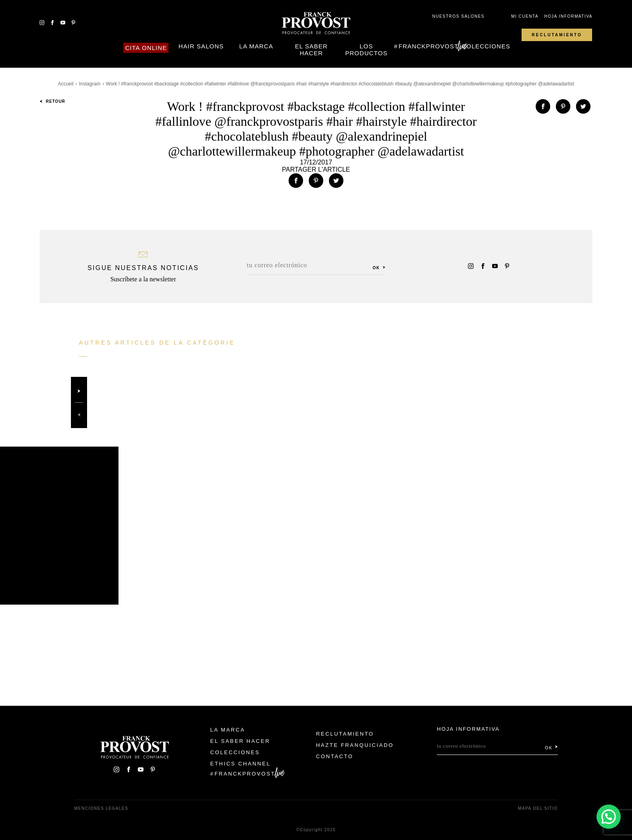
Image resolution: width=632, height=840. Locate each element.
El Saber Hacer (311, 50)
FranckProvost (429, 46)
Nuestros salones (458, 16)
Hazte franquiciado (355, 745)
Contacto (335, 756)
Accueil (66, 84)
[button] (609, 817)
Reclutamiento (557, 35)
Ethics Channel (241, 764)
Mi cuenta (525, 16)
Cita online (146, 48)
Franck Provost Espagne (316, 23)
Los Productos (366, 50)
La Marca (256, 46)
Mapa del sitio (538, 808)
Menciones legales (101, 808)
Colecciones (486, 46)
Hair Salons (201, 46)
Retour (52, 101)
